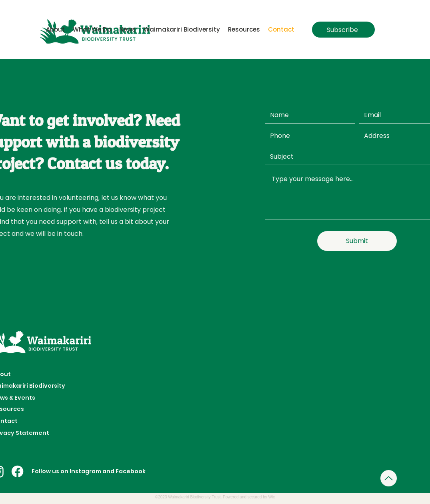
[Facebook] (17, 471)
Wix (272, 497)
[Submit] (357, 241)
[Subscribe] (343, 30)
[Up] (389, 478)
